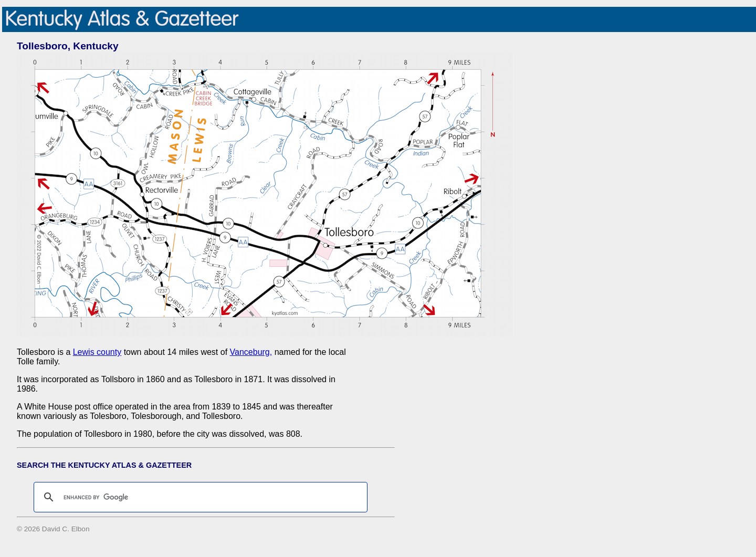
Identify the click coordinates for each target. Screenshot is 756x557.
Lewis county (97, 352)
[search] (199, 497)
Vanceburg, (251, 352)
